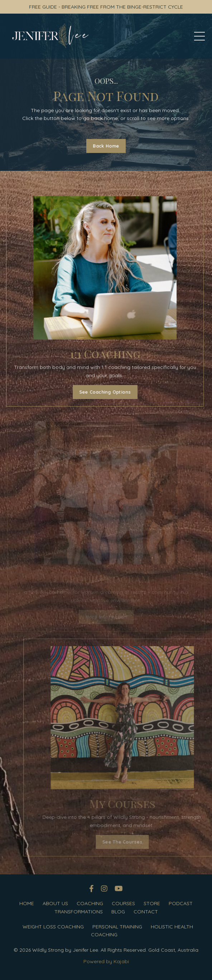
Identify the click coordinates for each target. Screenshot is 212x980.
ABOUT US (55, 903)
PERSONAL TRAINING (117, 927)
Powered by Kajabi (106, 961)
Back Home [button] (106, 146)
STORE (152, 903)
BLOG (118, 912)
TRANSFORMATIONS (79, 912)
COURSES (123, 903)
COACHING (90, 903)
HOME (27, 903)
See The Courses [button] (138, 842)
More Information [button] (106, 617)
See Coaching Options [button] (102, 392)
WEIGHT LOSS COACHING (53, 927)
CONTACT (146, 912)
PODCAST (181, 903)
